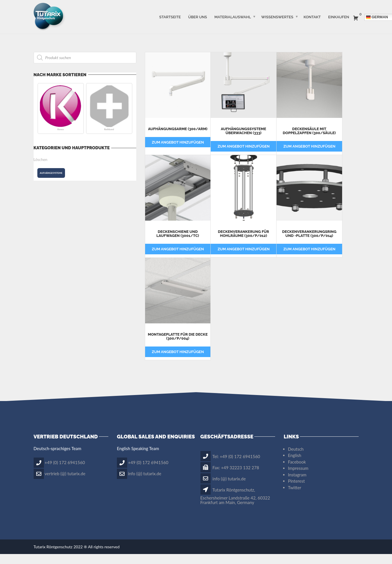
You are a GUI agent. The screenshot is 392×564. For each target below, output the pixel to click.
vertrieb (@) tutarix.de (65, 484)
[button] (61, 108)
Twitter (295, 497)
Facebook (297, 472)
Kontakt (312, 17)
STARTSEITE (170, 17)
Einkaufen (339, 17)
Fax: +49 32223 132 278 (230, 478)
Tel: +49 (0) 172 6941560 (230, 466)
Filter (161, 57)
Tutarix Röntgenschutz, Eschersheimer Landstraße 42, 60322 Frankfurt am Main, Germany (235, 506)
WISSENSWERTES (277, 17)
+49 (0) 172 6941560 (65, 472)
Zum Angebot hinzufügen (178, 152)
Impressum (298, 478)
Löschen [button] (41, 160)
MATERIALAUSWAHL (233, 17)
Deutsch (296, 459)
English (295, 466)
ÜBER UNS (198, 17)
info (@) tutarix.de (145, 484)
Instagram (297, 485)
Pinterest (296, 491)
